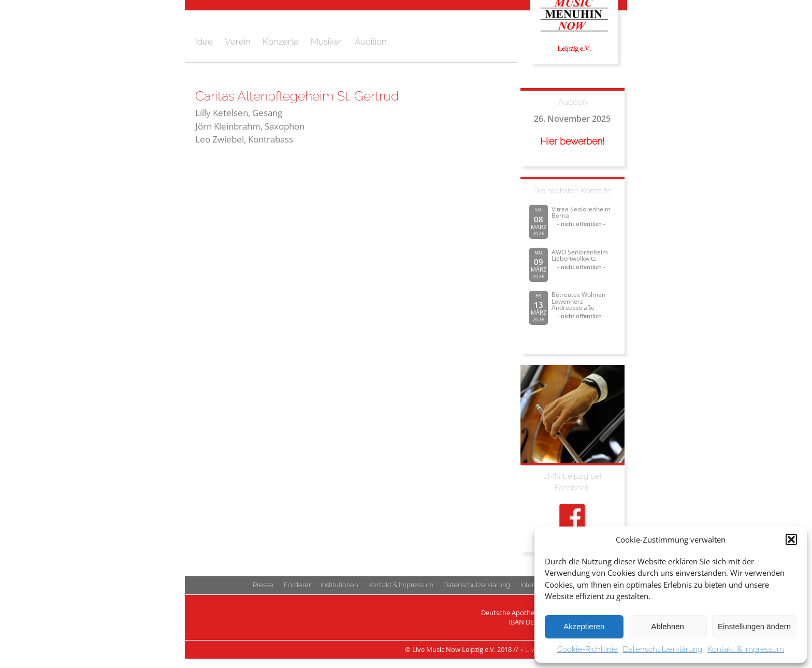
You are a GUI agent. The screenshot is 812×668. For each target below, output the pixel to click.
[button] (791, 539)
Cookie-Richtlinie (588, 649)
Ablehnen (668, 626)
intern (529, 585)
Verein (238, 41)
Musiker (327, 41)
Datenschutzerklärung (663, 649)
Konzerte (281, 41)
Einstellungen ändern (754, 626)
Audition (371, 41)
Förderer (297, 585)
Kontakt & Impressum (746, 649)
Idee (204, 41)
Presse (263, 585)
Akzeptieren (584, 626)
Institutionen (339, 585)
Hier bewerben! (572, 141)
